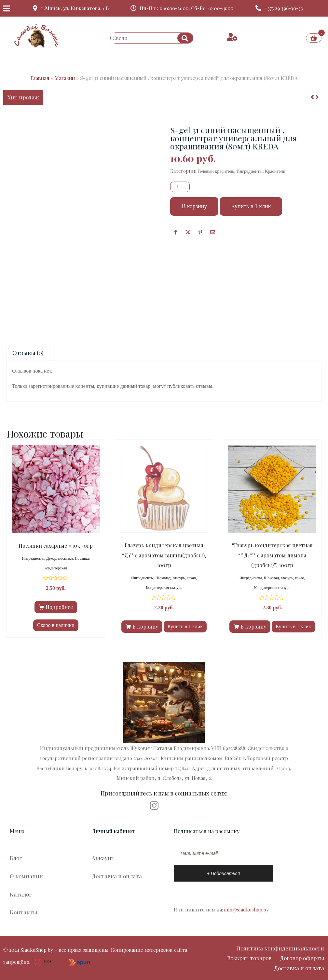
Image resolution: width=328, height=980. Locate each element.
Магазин (65, 78)
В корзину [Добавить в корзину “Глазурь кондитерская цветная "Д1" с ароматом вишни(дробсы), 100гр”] (145, 626)
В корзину (194, 206)
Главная (40, 78)
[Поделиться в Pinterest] (200, 232)
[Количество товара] (180, 187)
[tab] (28, 353)
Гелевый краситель (216, 171)
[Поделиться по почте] (213, 232)
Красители (275, 171)
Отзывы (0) (28, 353)
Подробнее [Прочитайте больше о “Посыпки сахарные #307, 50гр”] (59, 607)
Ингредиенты (250, 171)
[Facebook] (176, 232)
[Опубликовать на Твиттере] (188, 232)
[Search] (185, 38)
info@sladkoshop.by (246, 910)
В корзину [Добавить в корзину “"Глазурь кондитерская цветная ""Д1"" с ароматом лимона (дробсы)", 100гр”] (253, 626)
